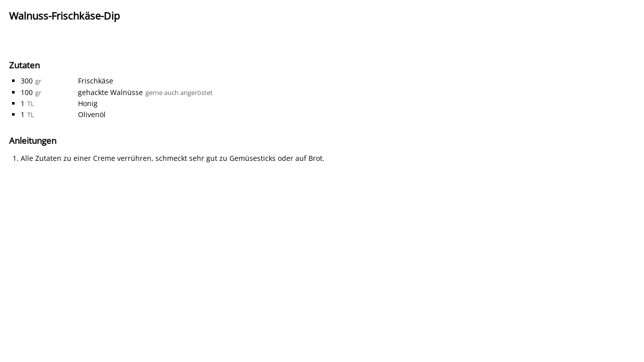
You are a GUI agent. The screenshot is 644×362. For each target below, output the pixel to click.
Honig (88, 103)
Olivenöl (92, 114)
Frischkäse (96, 81)
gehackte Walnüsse (110, 92)
